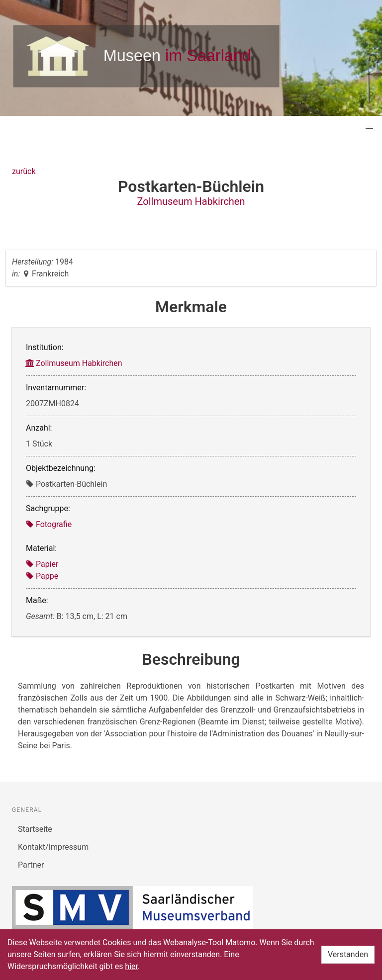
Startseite (35, 829)
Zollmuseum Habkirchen (191, 201)
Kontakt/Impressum (53, 847)
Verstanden (348, 954)
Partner (31, 865)
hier (131, 966)
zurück (24, 171)
